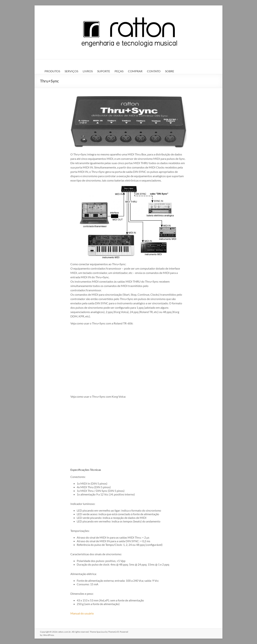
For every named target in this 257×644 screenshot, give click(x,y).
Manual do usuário (82, 613)
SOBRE (170, 71)
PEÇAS (119, 71)
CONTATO (154, 71)
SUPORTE (104, 71)
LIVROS (88, 71)
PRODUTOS (52, 71)
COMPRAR (135, 71)
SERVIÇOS (71, 71)
